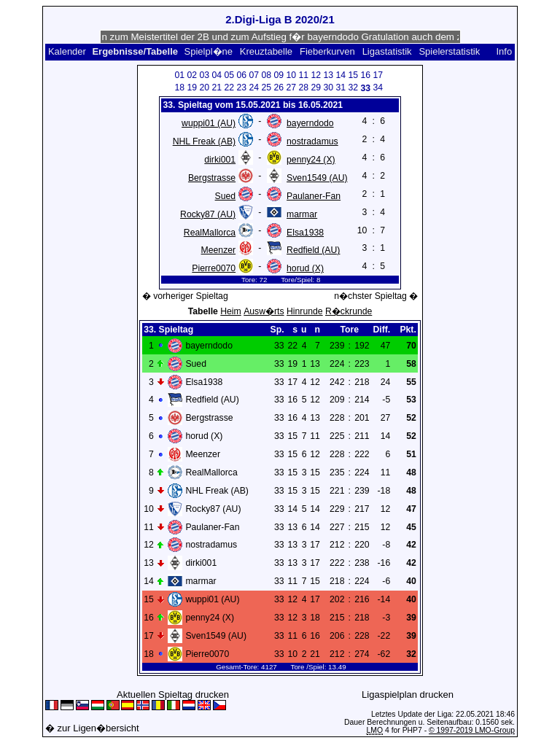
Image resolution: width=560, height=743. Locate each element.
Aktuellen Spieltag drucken (173, 695)
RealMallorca (210, 233)
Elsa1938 (305, 233)
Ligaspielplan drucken (408, 695)
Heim (231, 311)
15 (354, 75)
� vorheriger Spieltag (185, 296)
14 (341, 75)
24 (254, 87)
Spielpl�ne (209, 51)
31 (341, 87)
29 (316, 87)
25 (267, 87)
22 (230, 87)
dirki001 (220, 160)
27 (292, 87)
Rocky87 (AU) (208, 214)
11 (304, 75)
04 (217, 75)
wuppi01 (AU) (209, 123)
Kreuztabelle (266, 51)
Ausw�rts (264, 311)
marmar (302, 214)
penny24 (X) (311, 160)
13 (329, 75)
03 (205, 75)
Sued (226, 196)
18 (180, 87)
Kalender (67, 51)
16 (366, 75)
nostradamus (312, 141)
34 (378, 87)
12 (316, 75)
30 (329, 87)
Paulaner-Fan (314, 196)
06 (242, 75)
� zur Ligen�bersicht (92, 728)
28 (304, 87)
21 (217, 87)
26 (279, 87)
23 (242, 87)
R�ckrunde (349, 311)
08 (267, 75)
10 (292, 75)
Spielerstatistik (449, 51)
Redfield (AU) (313, 250)
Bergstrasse (212, 178)
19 (192, 87)
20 (205, 87)
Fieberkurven (327, 51)
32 (354, 87)
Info (504, 51)
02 (192, 75)
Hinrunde (305, 311)
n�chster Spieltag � (376, 296)
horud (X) (305, 268)
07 (254, 75)
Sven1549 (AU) (317, 178)
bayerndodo (310, 123)
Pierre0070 (214, 268)
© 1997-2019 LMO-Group (472, 730)
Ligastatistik (387, 51)
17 (378, 75)
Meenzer (219, 250)
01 (180, 75)
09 (279, 75)
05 (230, 75)
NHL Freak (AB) (204, 141)
